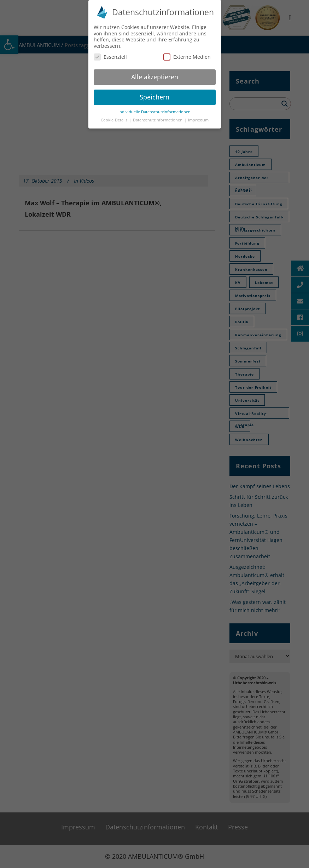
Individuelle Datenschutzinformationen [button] (154, 112)
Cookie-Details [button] (115, 120)
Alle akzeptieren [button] (155, 77)
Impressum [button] (198, 120)
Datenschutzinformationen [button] (158, 120)
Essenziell (110, 57)
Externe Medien (187, 57)
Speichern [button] (154, 97)
